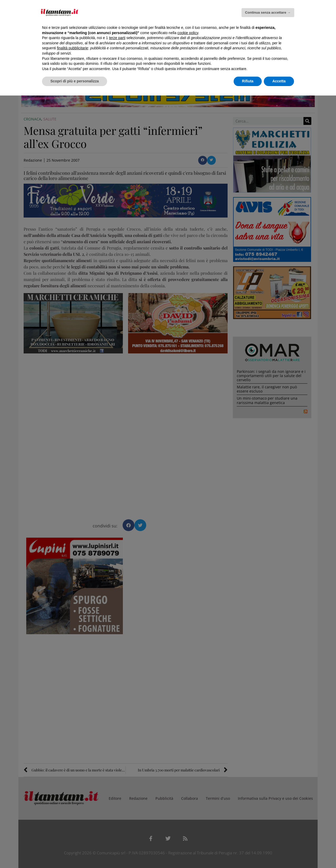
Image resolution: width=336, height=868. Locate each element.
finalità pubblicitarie (73, 48)
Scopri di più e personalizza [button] (75, 81)
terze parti (117, 38)
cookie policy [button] (188, 33)
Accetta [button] (279, 81)
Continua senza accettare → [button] (268, 12)
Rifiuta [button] (248, 81)
